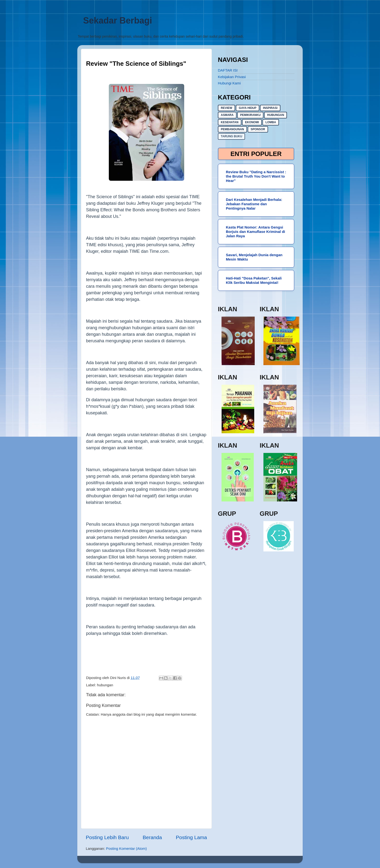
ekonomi (252, 122)
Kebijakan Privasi (232, 77)
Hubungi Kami (229, 83)
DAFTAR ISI (228, 70)
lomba (271, 122)
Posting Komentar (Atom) (126, 848)
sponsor (258, 129)
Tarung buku (231, 136)
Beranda (152, 837)
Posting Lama (191, 837)
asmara (227, 115)
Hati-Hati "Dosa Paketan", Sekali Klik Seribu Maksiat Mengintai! (254, 280)
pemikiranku (250, 115)
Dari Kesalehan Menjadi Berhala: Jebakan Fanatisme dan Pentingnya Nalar (254, 204)
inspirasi (270, 108)
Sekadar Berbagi (118, 20)
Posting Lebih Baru (107, 837)
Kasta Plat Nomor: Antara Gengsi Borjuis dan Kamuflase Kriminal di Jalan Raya (255, 232)
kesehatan (230, 122)
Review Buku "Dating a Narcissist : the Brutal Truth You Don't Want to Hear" (256, 176)
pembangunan (232, 129)
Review (226, 108)
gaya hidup (248, 108)
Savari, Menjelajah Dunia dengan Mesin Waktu (254, 257)
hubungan (105, 685)
